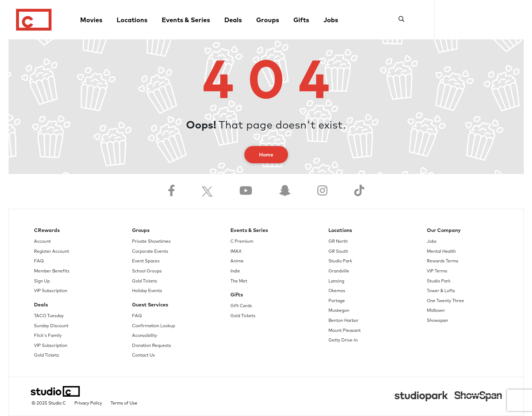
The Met (239, 281)
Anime (237, 261)
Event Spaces (146, 261)
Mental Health (441, 252)
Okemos (337, 291)
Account (42, 242)
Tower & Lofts (441, 291)
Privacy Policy (88, 403)
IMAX (236, 252)
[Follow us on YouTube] (246, 191)
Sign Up (42, 281)
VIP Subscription (51, 291)
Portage (337, 301)
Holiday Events (147, 291)
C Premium (242, 242)
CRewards (47, 231)
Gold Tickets (47, 355)
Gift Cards (241, 306)
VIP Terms (437, 271)
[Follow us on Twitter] (207, 191)
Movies (91, 20)
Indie (235, 271)
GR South (338, 252)
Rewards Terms (443, 261)
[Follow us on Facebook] (171, 191)
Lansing (336, 281)
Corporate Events (150, 252)
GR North (338, 242)
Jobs (331, 20)
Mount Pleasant (345, 331)
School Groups (147, 271)
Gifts (301, 20)
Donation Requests (152, 346)
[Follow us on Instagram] (322, 191)
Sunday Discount (51, 326)
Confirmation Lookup (153, 326)
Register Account (52, 252)
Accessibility (145, 336)
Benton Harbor (343, 321)
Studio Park (340, 261)
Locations (132, 20)
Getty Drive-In (343, 340)
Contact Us (143, 355)
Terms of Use (124, 403)
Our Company (444, 231)
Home (266, 155)
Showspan (437, 321)
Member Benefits (52, 271)
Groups (268, 20)
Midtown (436, 311)
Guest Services (150, 305)
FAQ (39, 261)
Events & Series (186, 20)
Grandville (339, 271)
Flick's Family (48, 336)
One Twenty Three (445, 301)
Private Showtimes (151, 242)
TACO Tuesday (49, 316)
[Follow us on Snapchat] (285, 191)
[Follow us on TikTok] (359, 191)
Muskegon (339, 311)
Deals (233, 20)
